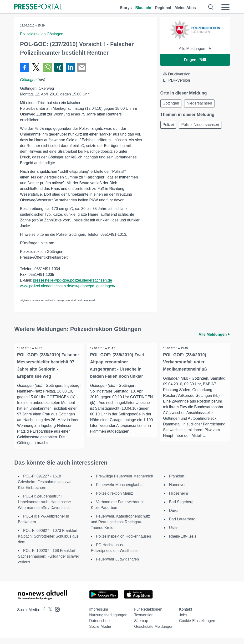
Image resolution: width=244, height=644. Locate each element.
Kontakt (186, 615)
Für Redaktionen (148, 615)
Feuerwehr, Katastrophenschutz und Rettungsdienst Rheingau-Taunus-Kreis (120, 528)
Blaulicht (143, 8)
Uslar (174, 534)
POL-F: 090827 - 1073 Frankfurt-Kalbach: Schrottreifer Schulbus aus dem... (48, 542)
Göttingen (28, 80)
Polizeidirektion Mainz (114, 499)
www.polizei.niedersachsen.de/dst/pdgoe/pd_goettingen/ (68, 286)
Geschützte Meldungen (154, 632)
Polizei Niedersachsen (203, 126)
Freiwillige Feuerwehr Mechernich (125, 482)
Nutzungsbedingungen (108, 621)
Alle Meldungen (195, 49)
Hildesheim (179, 499)
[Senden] (82, 67)
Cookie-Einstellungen (197, 627)
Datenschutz (100, 627)
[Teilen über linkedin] (70, 67)
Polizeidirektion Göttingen (42, 34)
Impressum (99, 615)
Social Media (100, 632)
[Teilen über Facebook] (25, 67)
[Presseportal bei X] (49, 616)
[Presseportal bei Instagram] (56, 615)
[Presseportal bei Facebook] (43, 616)
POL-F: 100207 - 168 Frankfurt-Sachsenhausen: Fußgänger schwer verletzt (48, 562)
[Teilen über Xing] (59, 67)
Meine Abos (185, 8)
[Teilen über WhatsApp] (47, 67)
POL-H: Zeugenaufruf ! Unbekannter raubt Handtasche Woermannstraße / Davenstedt (44, 508)
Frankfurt (177, 482)
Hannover (177, 491)
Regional (163, 8)
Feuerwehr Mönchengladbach (121, 491)
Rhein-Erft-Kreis (183, 542)
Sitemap (141, 627)
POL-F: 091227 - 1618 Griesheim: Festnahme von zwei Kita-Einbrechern (45, 488)
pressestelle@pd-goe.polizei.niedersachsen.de (72, 280)
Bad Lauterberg (182, 525)
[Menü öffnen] (225, 7)
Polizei (169, 126)
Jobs (183, 621)
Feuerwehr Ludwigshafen (117, 565)
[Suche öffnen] (211, 7)
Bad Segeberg (181, 508)
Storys (126, 8)
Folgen (195, 60)
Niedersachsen (202, 104)
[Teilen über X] (36, 67)
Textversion (144, 621)
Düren (174, 516)
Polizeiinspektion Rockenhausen (123, 542)
